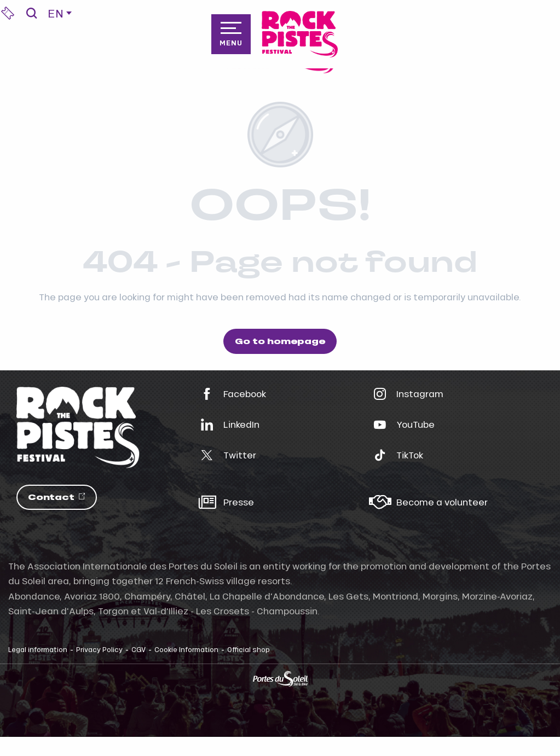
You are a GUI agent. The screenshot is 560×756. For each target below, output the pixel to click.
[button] (31, 13)
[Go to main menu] (231, 34)
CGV (138, 649)
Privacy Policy (99, 649)
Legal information (38, 649)
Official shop (249, 649)
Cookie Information (186, 649)
